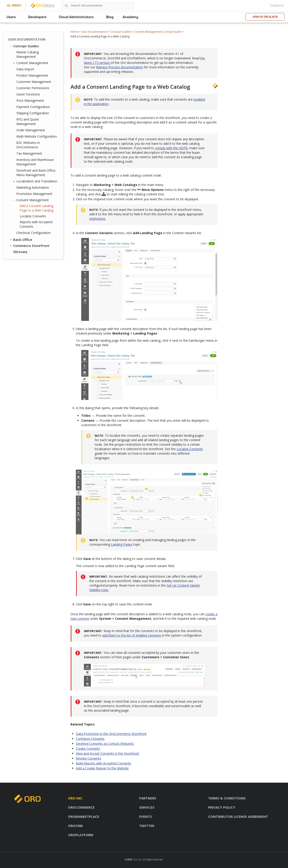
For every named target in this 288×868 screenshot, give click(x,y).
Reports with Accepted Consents (36, 224)
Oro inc (75, 798)
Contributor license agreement (238, 816)
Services (147, 807)
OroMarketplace (84, 816)
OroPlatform (81, 835)
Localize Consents (33, 216)
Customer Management (34, 82)
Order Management (31, 130)
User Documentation (94, 32)
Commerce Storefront (29, 246)
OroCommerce (81, 807)
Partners (148, 798)
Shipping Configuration (33, 113)
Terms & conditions (227, 798)
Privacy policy (222, 807)
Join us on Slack (265, 17)
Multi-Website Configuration (37, 136)
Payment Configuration (33, 107)
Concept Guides (121, 32)
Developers (37, 17)
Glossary (20, 252)
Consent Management (31, 200)
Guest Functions (28, 94)
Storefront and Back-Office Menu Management (36, 173)
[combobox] (98, 6)
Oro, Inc (137, 859)
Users (11, 17)
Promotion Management (34, 194)
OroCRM (75, 826)
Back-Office (21, 240)
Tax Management (29, 153)
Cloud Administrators (76, 17)
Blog (110, 17)
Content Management (31, 63)
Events (146, 816)
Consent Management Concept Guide (158, 32)
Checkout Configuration (33, 233)
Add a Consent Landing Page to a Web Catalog (36, 208)
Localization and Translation (36, 181)
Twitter (147, 826)
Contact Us (277, 6)
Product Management (32, 75)
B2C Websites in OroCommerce (28, 145)
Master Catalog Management (28, 54)
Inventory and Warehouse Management (35, 162)
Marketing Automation (33, 187)
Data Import (25, 69)
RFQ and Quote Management (28, 122)
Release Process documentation (119, 67)
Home (74, 32)
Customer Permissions (33, 88)
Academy (130, 17)
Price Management (30, 100)
